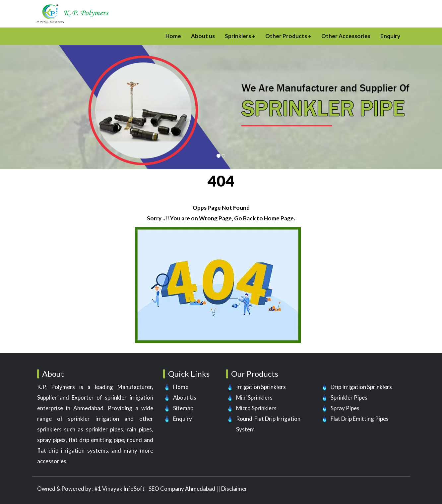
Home (173, 36)
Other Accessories (346, 36)
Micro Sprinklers (256, 408)
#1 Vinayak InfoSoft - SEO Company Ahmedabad (155, 489)
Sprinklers (238, 36)
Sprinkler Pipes (349, 397)
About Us (185, 397)
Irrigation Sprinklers (261, 387)
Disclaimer (234, 489)
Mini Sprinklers (254, 397)
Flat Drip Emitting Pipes (360, 419)
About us (203, 36)
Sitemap (183, 408)
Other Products (286, 36)
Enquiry (390, 36)
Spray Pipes (345, 408)
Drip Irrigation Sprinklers (361, 387)
